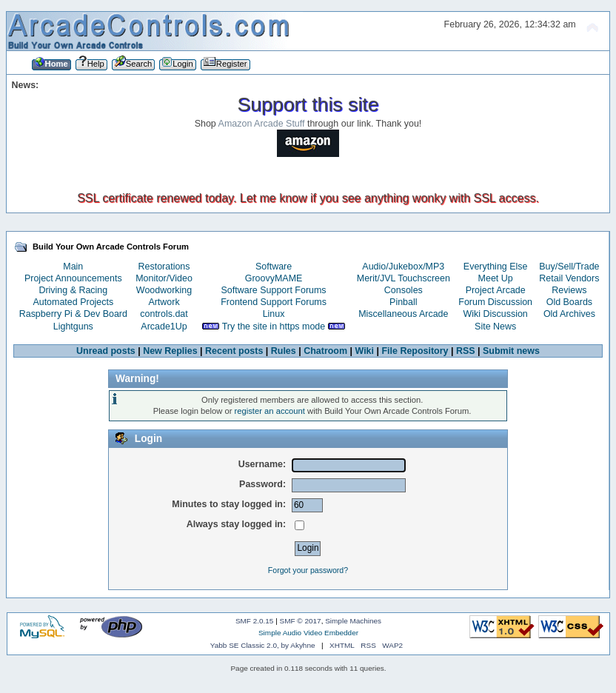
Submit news (511, 351)
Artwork (164, 302)
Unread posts (106, 351)
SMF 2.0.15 (255, 621)
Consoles (404, 290)
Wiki (364, 351)
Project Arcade (496, 290)
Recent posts (234, 351)
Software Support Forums (274, 290)
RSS (466, 351)
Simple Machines (353, 621)
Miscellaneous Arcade (403, 314)
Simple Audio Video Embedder (308, 633)
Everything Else (496, 267)
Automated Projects (73, 302)
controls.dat (164, 314)
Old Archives (569, 314)
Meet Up (496, 278)
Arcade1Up (164, 327)
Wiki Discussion (496, 314)
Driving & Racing (73, 290)
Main (73, 267)
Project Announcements (73, 278)
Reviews (569, 290)
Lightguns (73, 327)
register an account (270, 411)
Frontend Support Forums (274, 302)
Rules (284, 351)
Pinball (403, 302)
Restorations (164, 267)
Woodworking (164, 290)
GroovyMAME (274, 278)
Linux (274, 314)
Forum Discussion (495, 302)
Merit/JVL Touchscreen (404, 278)
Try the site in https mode (274, 327)
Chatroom (325, 351)
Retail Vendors (569, 278)
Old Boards (569, 302)
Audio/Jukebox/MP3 (403, 267)
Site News (495, 327)
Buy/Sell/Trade (569, 267)
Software (274, 267)
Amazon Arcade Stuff (262, 124)
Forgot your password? (308, 570)
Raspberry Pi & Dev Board (73, 314)
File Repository (415, 351)
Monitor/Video (164, 278)
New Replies (170, 351)
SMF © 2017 (301, 621)
